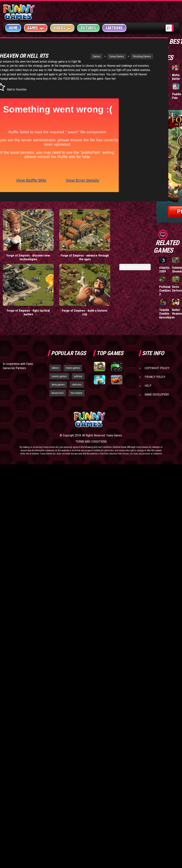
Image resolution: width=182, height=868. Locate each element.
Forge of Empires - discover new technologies (19, 252)
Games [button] (36, 28)
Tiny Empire (164, 77)
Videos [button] (62, 28)
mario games (73, 368)
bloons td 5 (58, 393)
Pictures (88, 28)
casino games (59, 376)
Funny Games (99, 56)
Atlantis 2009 (164, 269)
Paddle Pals (177, 96)
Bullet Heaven (177, 312)
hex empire (77, 393)
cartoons (77, 385)
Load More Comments (135, 264)
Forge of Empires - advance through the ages (56, 252)
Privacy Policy (155, 377)
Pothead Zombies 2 (165, 290)
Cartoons (114, 28)
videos (55, 368)
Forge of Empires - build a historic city (57, 294)
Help (148, 386)
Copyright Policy (157, 368)
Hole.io (164, 94)
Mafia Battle (176, 77)
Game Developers (157, 395)
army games (58, 385)
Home (13, 28)
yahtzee (78, 376)
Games (79, 56)
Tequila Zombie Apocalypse (167, 314)
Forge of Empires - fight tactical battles (19, 294)
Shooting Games (124, 56)
